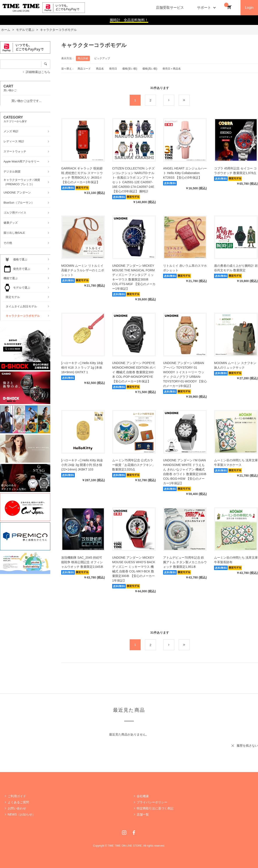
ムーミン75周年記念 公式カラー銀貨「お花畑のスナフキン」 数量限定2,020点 (134, 465)
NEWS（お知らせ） (21, 814)
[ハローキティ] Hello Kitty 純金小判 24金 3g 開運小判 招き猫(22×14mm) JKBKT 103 (82, 465)
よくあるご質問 (18, 802)
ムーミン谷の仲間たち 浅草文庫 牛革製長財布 (236, 560)
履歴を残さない (247, 746)
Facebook (134, 833)
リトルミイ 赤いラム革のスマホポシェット (185, 268)
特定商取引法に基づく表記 (155, 808)
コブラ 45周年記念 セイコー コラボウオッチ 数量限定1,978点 (235, 171)
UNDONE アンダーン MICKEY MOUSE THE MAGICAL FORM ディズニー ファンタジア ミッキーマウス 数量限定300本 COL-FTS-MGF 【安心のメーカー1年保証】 (134, 277)
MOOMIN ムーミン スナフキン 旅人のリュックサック (235, 365)
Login (249, 8)
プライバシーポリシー (152, 802)
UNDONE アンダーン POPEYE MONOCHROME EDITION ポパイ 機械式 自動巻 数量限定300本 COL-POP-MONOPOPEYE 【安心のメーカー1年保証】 (134, 372)
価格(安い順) (130, 69)
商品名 (100, 69)
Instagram (124, 833)
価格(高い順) (150, 69)
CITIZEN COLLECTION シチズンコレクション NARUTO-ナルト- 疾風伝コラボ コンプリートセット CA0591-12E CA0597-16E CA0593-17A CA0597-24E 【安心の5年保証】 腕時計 (133, 180)
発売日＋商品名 (172, 69)
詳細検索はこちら (38, 72)
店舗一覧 (143, 814)
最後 (189, 100)
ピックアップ (102, 58)
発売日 (113, 69)
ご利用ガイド (17, 796)
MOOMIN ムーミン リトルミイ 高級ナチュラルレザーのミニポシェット (83, 270)
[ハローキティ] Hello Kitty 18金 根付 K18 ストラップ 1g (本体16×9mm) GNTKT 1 (82, 368)
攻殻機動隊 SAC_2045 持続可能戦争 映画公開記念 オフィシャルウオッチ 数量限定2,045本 (82, 562)
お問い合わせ (17, 808)
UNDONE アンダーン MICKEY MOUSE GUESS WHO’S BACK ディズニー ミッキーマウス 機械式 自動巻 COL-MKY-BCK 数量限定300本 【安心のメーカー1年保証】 (134, 569)
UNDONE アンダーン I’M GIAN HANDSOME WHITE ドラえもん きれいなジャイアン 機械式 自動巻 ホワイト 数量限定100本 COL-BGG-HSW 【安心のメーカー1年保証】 (185, 472)
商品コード (84, 69)
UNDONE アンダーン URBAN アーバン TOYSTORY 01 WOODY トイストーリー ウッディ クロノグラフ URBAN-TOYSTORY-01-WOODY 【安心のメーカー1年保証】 (185, 374)
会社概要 (143, 796)
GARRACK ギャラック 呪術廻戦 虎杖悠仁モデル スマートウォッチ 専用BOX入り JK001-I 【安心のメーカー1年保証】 (82, 175)
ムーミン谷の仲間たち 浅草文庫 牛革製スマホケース (236, 463)
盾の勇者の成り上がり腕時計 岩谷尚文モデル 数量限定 (236, 268)
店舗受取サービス (170, 8)
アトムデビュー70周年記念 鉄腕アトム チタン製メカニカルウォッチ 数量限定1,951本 (185, 562)
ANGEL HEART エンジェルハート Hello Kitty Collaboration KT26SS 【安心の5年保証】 (185, 173)
